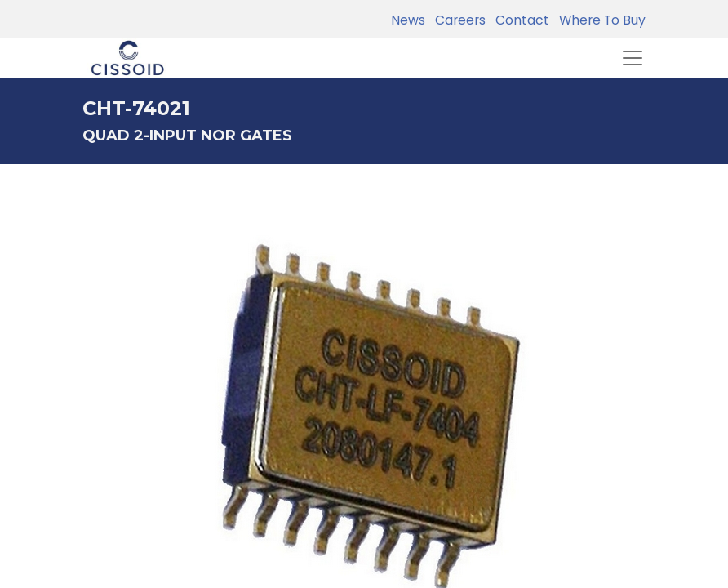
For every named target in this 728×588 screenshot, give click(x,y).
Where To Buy (599, 20)
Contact (519, 20)
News (408, 20)
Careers (457, 20)
